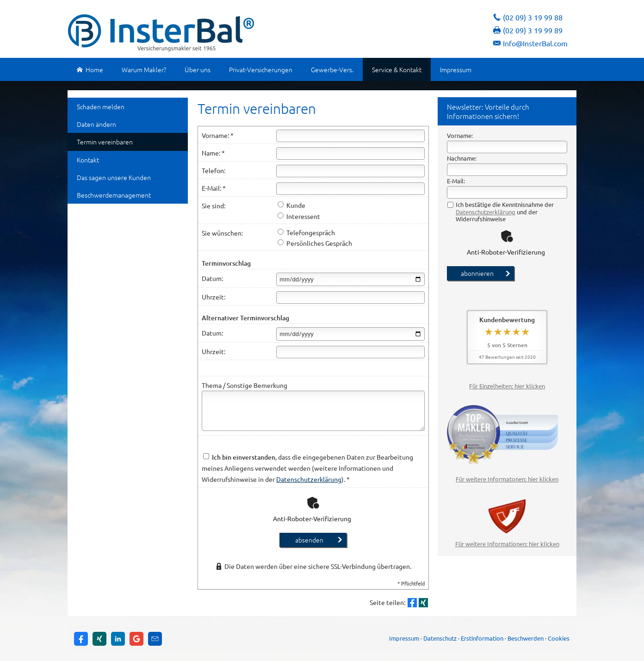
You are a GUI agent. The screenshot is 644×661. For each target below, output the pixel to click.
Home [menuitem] (90, 69)
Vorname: (460, 135)
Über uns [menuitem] (198, 69)
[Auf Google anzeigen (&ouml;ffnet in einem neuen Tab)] (136, 639)
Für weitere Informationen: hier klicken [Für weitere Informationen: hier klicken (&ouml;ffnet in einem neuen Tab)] (507, 544)
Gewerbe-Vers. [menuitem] (332, 69)
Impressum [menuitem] (456, 69)
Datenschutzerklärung (486, 212)
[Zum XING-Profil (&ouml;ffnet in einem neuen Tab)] (99, 639)
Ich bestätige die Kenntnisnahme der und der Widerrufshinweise (501, 212)
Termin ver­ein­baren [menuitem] (105, 142)
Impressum (404, 638)
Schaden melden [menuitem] (101, 106)
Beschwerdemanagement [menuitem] (114, 195)
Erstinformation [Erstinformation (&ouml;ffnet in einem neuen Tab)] (482, 638)
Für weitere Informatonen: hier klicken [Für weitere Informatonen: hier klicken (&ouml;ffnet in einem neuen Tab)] (507, 479)
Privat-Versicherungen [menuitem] (261, 69)
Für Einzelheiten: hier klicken (507, 386)
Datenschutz (440, 638)
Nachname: (462, 158)
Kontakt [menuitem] (88, 160)
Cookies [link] (559, 638)
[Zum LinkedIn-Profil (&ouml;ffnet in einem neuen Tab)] (118, 639)
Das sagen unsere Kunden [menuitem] (114, 177)
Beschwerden (526, 638)
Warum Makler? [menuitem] (144, 69)
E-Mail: (456, 181)
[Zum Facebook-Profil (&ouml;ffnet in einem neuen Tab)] (81, 639)
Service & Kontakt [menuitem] (397, 69)
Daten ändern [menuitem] (96, 124)
